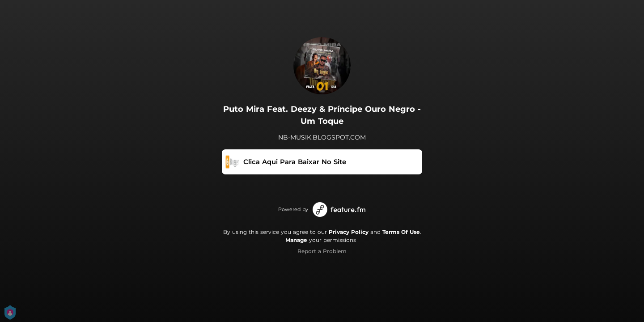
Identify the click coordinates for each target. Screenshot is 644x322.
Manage (296, 240)
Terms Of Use (401, 232)
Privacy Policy (349, 232)
